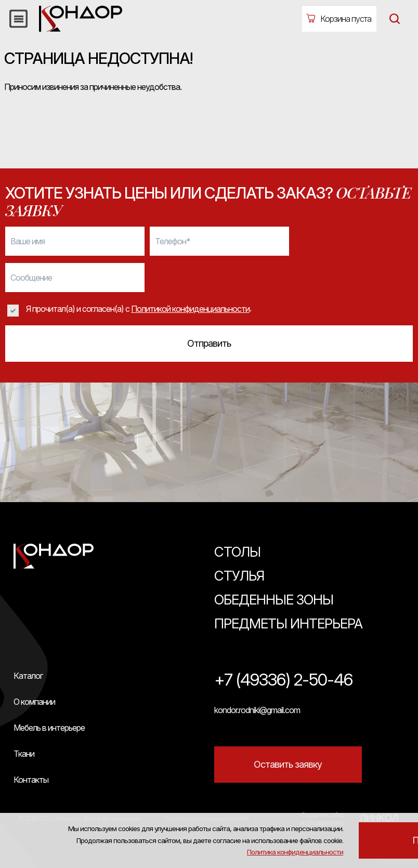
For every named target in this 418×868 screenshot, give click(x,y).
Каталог (28, 676)
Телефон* (173, 241)
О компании (34, 702)
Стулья (239, 576)
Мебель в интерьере (49, 728)
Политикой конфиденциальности (190, 309)
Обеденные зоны (274, 600)
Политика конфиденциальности (350, 811)
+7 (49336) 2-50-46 (283, 680)
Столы (237, 552)
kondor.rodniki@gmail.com (257, 710)
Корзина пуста (346, 19)
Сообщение (31, 278)
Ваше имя (28, 241)
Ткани (24, 754)
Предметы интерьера (288, 623)
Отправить (209, 343)
